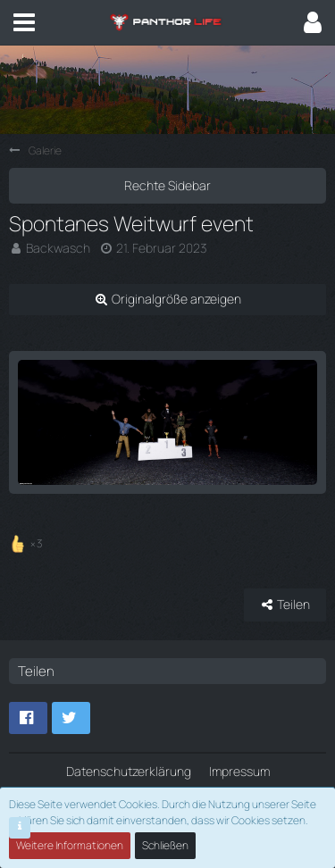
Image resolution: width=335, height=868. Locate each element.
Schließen (165, 845)
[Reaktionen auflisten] (28, 541)
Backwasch (58, 248)
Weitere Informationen (70, 845)
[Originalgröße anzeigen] (167, 300)
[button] (24, 22)
